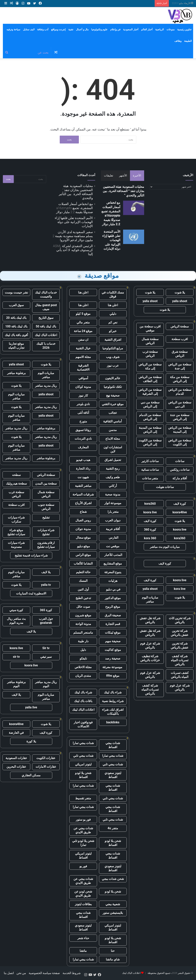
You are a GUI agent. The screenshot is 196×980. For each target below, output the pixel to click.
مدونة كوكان (83, 387)
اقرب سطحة (180, 339)
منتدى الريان (83, 676)
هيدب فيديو (83, 460)
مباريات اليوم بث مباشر (165, 547)
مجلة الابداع (113, 439)
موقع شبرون (83, 615)
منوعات (171, 29)
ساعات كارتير (150, 461)
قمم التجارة (113, 624)
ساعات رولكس (180, 470)
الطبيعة (188, 41)
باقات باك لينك (83, 701)
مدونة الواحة (83, 624)
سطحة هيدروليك (16, 483)
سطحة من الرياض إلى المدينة (180, 430)
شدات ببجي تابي (83, 756)
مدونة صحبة (113, 494)
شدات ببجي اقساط (113, 745)
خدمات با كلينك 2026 (46, 346)
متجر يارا (113, 512)
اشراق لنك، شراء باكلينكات (113, 712)
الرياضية (160, 29)
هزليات (113, 581)
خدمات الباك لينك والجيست (46, 294)
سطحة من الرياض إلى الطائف (150, 379)
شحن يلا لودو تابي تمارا (83, 843)
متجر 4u (113, 828)
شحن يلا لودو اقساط (83, 775)
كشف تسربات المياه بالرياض (180, 675)
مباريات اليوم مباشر (150, 599)
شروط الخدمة (72, 973)
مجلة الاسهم (83, 357)
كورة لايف (180, 504)
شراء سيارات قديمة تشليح (31, 555)
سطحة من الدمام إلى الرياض (150, 417)
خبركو (113, 331)
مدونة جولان (83, 529)
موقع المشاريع (113, 563)
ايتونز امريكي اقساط (83, 856)
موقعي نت (113, 546)
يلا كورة (31, 741)
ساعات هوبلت (165, 487)
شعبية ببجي (113, 904)
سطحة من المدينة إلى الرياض (150, 430)
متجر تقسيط (83, 798)
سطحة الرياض (180, 326)
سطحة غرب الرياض (150, 354)
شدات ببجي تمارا (83, 743)
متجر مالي (83, 322)
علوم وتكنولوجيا (99, 29)
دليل (83, 650)
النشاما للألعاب (83, 563)
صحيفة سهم (113, 641)
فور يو (83, 866)
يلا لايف (46, 572)
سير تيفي (46, 657)
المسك (83, 581)
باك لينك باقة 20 (16, 318)
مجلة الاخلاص (83, 667)
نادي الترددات (83, 439)
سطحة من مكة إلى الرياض (180, 379)
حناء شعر (83, 938)
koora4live (180, 512)
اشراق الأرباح (83, 503)
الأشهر (123, 176)
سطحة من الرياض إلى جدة (180, 366)
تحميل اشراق (113, 460)
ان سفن (83, 340)
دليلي (113, 314)
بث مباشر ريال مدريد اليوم (16, 621)
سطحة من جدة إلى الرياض (180, 417)
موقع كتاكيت (113, 650)
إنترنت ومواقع (58, 29)
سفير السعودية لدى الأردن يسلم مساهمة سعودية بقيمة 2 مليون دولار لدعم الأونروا (73, 236)
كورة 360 (150, 530)
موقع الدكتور (113, 598)
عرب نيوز (113, 366)
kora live (180, 589)
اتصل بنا (9, 973)
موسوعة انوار (113, 503)
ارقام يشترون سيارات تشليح (46, 545)
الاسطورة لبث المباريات (31, 593)
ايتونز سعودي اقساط (113, 775)
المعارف (83, 447)
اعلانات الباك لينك (83, 710)
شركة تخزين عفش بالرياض (180, 633)
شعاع (83, 512)
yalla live (31, 707)
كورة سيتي (16, 610)
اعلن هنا (83, 292)
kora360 (150, 504)
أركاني (113, 486)
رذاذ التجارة (83, 469)
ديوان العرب (113, 520)
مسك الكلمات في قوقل (113, 294)
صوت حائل (83, 607)
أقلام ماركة (180, 478)
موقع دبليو (83, 546)
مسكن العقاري (31, 775)
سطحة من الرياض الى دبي (180, 404)
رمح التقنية (113, 469)
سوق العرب (16, 305)
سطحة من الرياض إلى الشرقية (150, 392)
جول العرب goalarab (46, 621)
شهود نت (83, 477)
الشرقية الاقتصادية (83, 368)
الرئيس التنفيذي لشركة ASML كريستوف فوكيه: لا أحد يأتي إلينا (73, 250)
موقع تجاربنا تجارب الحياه (16, 346)
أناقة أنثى (83, 413)
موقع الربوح (113, 607)
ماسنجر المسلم (83, 633)
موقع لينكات (113, 633)
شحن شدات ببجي (113, 879)
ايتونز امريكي (83, 764)
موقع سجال (83, 538)
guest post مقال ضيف (46, 307)
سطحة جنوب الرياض (46, 507)
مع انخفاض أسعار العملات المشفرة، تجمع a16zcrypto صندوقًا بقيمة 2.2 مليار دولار (74, 208)
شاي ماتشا (113, 959)
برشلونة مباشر (16, 373)
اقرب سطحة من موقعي (150, 328)
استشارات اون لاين (113, 449)
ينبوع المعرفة (113, 572)
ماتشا (83, 951)
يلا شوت (180, 292)
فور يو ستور (83, 820)
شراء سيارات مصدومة (16, 545)
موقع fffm (113, 676)
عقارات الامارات (46, 767)
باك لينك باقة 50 (46, 326)
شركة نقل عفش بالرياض (150, 620)
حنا (113, 951)
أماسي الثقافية (113, 421)
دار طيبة (83, 641)
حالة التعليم (83, 572)
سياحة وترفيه (13, 29)
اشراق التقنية (113, 340)
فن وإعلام (115, 29)
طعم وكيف (113, 477)
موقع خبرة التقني (113, 404)
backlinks (113, 722)
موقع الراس (83, 555)
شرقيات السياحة (83, 494)
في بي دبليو (113, 589)
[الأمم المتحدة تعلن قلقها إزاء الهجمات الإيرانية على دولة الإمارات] (134, 237)
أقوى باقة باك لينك (16, 335)
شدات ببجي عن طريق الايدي (83, 830)
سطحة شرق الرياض (180, 354)
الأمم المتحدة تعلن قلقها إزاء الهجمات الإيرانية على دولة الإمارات (111, 240)
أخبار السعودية (131, 29)
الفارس (113, 538)
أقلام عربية (113, 529)
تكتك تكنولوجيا (113, 387)
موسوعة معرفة (113, 667)
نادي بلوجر (83, 404)
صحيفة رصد (113, 658)
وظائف (178, 41)
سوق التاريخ (46, 318)
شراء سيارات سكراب (16, 519)
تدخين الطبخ (83, 598)
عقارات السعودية (16, 758)
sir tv (16, 657)
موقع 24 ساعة (83, 331)
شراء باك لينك (113, 692)
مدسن (113, 430)
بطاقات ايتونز (83, 904)
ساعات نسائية (150, 470)
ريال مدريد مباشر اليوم (46, 684)
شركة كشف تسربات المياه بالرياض (180, 660)
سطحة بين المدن (46, 483)
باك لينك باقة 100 (16, 326)
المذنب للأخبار (113, 555)
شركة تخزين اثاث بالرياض (180, 620)
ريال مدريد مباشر (46, 386)
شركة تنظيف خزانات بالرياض (150, 658)
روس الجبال (83, 520)
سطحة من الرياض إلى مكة (150, 366)
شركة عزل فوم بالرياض (150, 645)
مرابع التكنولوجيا (113, 348)
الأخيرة (137, 176)
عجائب (113, 413)
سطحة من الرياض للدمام (180, 392)
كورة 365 (46, 610)
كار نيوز (83, 395)
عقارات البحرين (16, 767)
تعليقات (109, 176)
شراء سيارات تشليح (46, 532)
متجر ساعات (150, 478)
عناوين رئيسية (185, 29)
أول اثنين (83, 589)
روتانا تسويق (83, 430)
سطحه (16, 475)
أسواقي (83, 378)
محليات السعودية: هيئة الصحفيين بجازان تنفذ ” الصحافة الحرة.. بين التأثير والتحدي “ (123, 191)
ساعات (180, 461)
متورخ (83, 421)
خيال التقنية (83, 348)
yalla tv (46, 585)
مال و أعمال (82, 29)
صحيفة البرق (113, 615)
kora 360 (150, 538)
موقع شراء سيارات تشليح (16, 532)
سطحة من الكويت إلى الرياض (150, 442)
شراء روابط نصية (113, 701)
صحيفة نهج (113, 395)
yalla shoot (180, 301)
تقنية (71, 29)
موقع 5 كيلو (83, 314)
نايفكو (83, 658)
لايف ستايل (29, 29)
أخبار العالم (147, 29)
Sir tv (46, 648)
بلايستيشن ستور (113, 913)
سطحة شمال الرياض (150, 341)
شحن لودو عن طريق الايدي (83, 893)
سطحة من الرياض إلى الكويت (180, 442)
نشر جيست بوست (16, 292)
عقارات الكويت (46, 758)
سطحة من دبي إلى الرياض (150, 404)
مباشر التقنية (83, 486)
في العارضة (16, 733)
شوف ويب (113, 357)
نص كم (113, 322)
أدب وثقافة (43, 29)
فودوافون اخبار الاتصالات (83, 724)
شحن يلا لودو (113, 891)
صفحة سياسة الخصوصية (44, 973)
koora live (150, 512)
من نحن (21, 973)
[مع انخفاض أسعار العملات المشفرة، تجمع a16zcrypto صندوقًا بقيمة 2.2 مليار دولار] (134, 208)
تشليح (46, 517)
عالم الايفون (113, 378)
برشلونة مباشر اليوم (16, 684)
